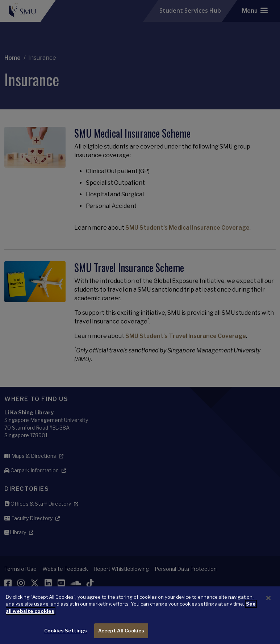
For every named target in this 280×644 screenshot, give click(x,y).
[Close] (268, 610)
